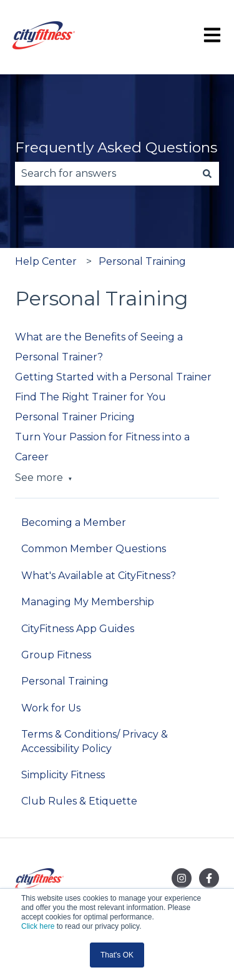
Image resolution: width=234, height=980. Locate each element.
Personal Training (142, 261)
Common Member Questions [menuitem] (94, 549)
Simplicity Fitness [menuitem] (63, 775)
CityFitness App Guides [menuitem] (78, 629)
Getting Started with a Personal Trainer (113, 377)
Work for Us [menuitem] (51, 708)
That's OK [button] (117, 955)
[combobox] (105, 174)
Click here (38, 926)
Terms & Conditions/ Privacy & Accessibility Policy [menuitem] (95, 741)
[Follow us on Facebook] (209, 878)
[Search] (207, 174)
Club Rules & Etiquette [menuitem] (79, 801)
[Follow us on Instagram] (182, 878)
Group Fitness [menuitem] (56, 655)
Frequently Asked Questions (116, 147)
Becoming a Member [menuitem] (74, 522)
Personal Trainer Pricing (75, 417)
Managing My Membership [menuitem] (88, 602)
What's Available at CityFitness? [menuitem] (99, 576)
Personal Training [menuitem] (65, 681)
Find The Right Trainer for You (90, 397)
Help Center (46, 261)
